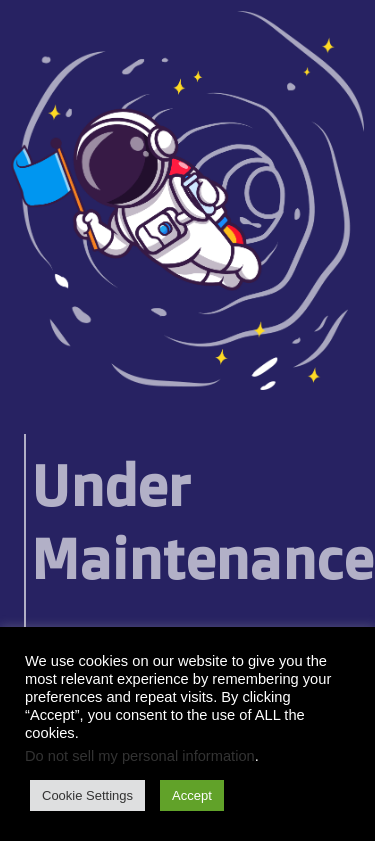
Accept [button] (192, 795)
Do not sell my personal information (140, 756)
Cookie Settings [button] (87, 795)
